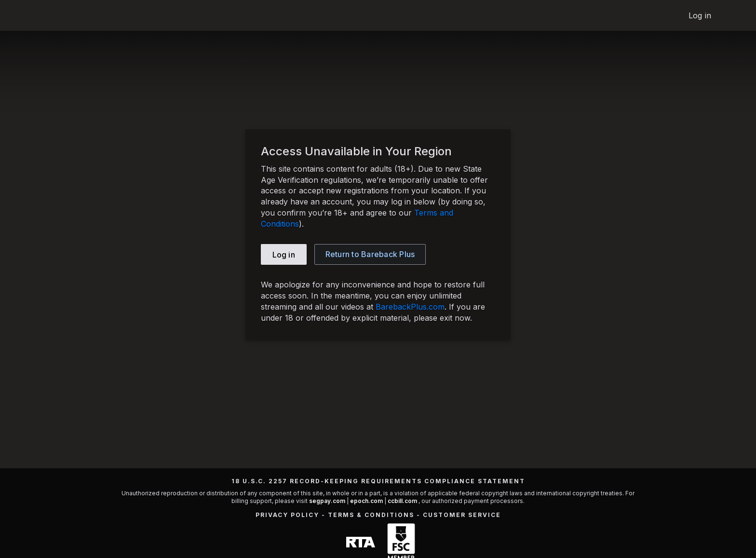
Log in (700, 15)
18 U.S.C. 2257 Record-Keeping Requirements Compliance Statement (378, 481)
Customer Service (462, 515)
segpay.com (328, 501)
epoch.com (366, 501)
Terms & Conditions (371, 515)
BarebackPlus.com (410, 307)
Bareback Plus (370, 254)
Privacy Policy (287, 515)
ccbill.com (402, 501)
